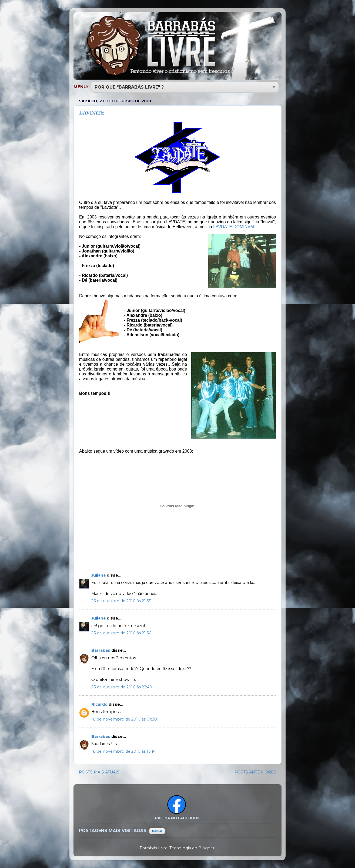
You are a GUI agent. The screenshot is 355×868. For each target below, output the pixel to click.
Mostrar (157, 831)
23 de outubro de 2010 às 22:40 (122, 687)
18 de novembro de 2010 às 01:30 (124, 719)
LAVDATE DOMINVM (234, 226)
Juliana (99, 575)
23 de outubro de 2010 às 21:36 (121, 633)
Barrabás (101, 650)
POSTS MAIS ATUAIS (99, 772)
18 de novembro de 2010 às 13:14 (123, 751)
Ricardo (100, 704)
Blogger (206, 847)
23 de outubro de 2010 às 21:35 (121, 600)
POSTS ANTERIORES (255, 772)
